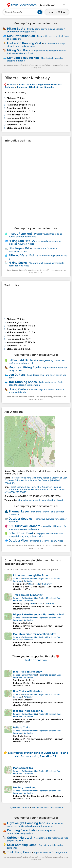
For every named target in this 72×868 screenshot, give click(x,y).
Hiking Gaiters (19, 389)
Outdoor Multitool (20, 838)
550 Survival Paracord (25, 526)
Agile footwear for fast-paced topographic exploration (36, 384)
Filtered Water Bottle (23, 255)
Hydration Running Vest (24, 43)
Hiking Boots (16, 29)
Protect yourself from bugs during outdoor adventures (35, 235)
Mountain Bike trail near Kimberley (34, 634)
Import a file (57, 12)
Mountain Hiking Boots (25, 367)
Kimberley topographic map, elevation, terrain (41, 500)
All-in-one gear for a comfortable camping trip (33, 832)
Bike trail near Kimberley (28, 711)
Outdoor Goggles (21, 519)
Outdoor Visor (18, 540)
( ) (36, 480)
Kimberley (28, 581)
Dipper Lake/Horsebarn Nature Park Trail (39, 615)
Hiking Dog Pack (19, 50)
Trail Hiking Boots (19, 852)
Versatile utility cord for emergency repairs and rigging (38, 528)
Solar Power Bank (21, 533)
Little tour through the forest (31, 575)
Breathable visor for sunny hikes (47, 541)
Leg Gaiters (17, 375)
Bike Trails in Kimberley (27, 672)
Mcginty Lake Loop (25, 788)
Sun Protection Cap (21, 36)
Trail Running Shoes (23, 382)
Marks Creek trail (24, 768)
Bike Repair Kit (19, 248)
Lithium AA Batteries (23, 360)
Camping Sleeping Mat (23, 58)
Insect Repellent (20, 234)
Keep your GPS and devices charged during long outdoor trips (36, 535)
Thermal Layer (19, 511)
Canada (17, 579)
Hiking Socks (18, 263)
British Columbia (29, 579)
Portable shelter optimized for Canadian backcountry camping (35, 825)
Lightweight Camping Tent (26, 823)
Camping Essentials (21, 830)
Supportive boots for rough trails (50, 852)
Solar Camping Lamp (22, 845)
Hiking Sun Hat (19, 241)
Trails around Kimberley (28, 595)
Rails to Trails (22, 728)
